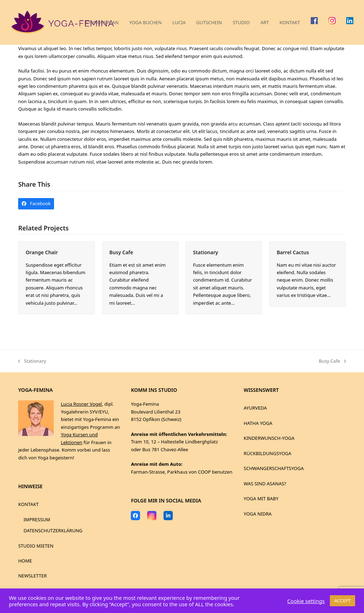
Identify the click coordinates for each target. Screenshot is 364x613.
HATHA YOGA (258, 423)
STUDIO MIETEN (36, 546)
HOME (25, 561)
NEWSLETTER (32, 576)
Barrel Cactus (293, 252)
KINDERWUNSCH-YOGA (269, 438)
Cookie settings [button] (306, 601)
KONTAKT (28, 504)
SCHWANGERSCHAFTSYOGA (274, 468)
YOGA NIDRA (258, 514)
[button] (36, 204)
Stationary (206, 252)
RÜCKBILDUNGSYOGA (268, 453)
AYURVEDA (255, 408)
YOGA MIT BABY (261, 499)
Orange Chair (42, 252)
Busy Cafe (121, 252)
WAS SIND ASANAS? (265, 484)
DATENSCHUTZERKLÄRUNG (53, 531)
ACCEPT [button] (342, 601)
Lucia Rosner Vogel (81, 404)
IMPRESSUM (37, 519)
